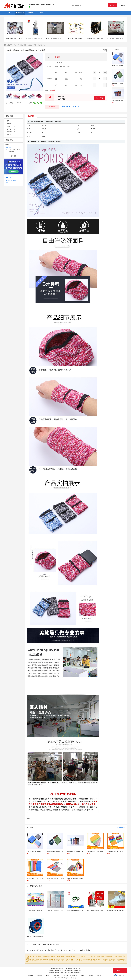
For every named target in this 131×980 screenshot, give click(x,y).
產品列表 (10, 45)
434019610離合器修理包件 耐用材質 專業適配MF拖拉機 (82, 38)
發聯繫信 (52, 107)
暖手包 (29, 950)
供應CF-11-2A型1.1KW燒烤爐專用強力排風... (39, 937)
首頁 (5, 45)
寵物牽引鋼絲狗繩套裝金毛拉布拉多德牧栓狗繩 (80, 910)
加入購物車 (66, 107)
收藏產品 (10, 103)
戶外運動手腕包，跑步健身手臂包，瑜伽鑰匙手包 (68, 971)
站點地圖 (57, 976)
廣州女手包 (89, 950)
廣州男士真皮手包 (48, 950)
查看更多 (14, 156)
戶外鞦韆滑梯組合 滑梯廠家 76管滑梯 (37, 910)
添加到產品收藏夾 (11, 180)
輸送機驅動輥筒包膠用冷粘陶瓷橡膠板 (97, 38)
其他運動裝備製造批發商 (73, 969)
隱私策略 (66, 976)
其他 (15, 45)
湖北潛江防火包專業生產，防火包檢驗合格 (119, 38)
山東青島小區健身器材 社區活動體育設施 (58, 910)
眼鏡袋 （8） (11, 124)
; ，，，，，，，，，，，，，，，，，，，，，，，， (48, 819)
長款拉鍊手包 (36, 950)
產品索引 (8, 177)
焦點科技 (68, 978)
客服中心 (48, 976)
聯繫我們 (39, 976)
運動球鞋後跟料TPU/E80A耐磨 (116, 910)
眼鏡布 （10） (11, 121)
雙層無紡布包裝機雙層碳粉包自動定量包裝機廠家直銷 (41, 38)
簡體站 (91, 976)
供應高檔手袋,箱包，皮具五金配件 (15, 38)
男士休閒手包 (70, 950)
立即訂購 (76, 107)
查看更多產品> (121, 828)
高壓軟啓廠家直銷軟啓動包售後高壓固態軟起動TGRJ (61, 38)
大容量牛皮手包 (60, 950)
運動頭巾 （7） (11, 132)
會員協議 (74, 976)
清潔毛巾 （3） (11, 129)
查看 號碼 (99, 98)
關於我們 (31, 976)
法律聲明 (83, 976)
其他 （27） (10, 134)
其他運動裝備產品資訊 (57, 969)
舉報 (19, 103)
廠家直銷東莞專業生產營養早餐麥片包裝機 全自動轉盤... (103, 910)
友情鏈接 (99, 976)
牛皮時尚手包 (80, 950)
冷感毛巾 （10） (11, 126)
